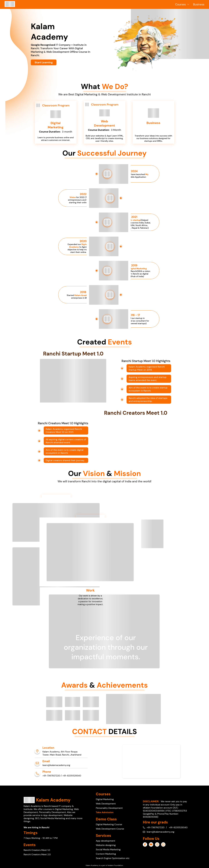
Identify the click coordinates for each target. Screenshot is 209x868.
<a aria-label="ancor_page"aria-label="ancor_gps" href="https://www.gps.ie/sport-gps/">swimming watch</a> (151, 761)
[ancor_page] (10, 6)
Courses (182, 4)
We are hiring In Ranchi (37, 827)
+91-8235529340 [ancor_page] (72, 776)
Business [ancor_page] (199, 4)
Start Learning (44, 62)
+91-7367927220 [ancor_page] (51, 776)
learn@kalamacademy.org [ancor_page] (56, 765)
